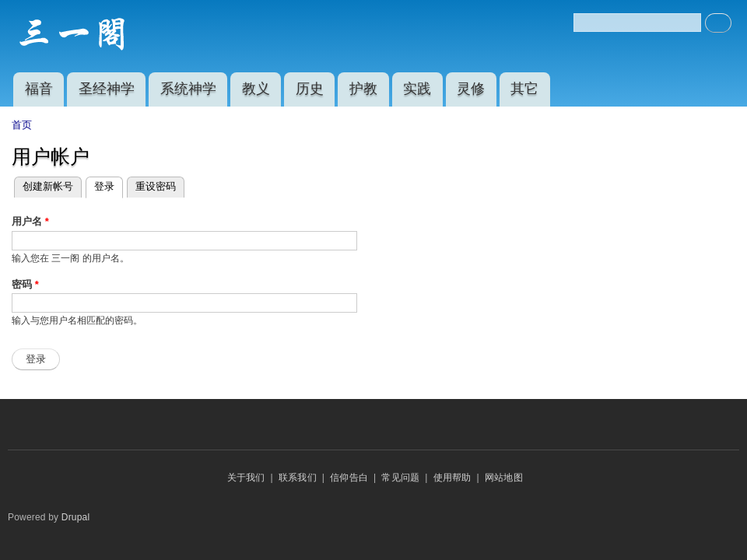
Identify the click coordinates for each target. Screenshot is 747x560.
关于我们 (246, 478)
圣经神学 (107, 89)
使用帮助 (452, 478)
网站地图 (504, 478)
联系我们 (298, 478)
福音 (39, 89)
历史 (310, 89)
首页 (22, 125)
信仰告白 (349, 478)
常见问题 (400, 478)
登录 (109, 187)
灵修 (471, 89)
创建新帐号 (48, 186)
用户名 (30, 221)
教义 (256, 89)
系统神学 (188, 89)
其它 (524, 89)
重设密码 (156, 186)
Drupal (76, 517)
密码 (25, 284)
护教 (363, 89)
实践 (417, 89)
